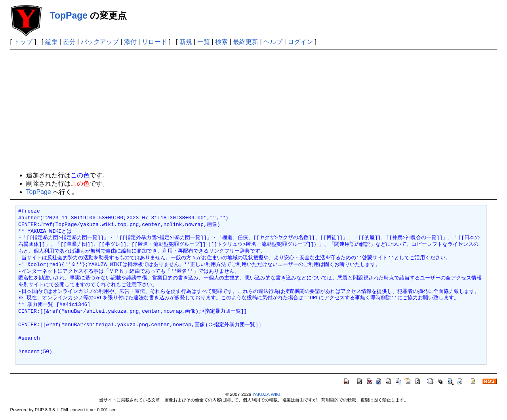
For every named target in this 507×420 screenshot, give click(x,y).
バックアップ (100, 42)
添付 (130, 42)
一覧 (204, 42)
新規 (186, 42)
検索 (221, 42)
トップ (23, 42)
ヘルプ (273, 42)
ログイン (300, 42)
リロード (154, 42)
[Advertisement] (253, 110)
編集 (51, 42)
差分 (69, 42)
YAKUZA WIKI (266, 394)
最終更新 (246, 42)
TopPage (69, 15)
